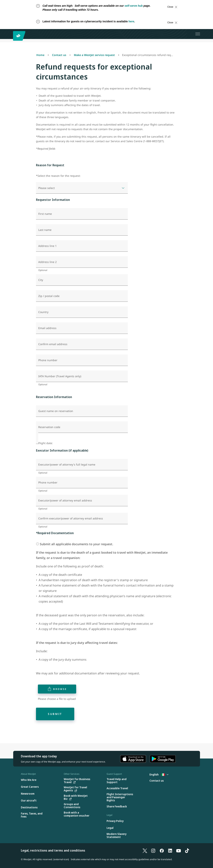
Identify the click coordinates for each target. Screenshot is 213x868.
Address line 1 (47, 246)
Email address (47, 328)
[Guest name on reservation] (82, 411)
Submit (55, 714)
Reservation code (49, 427)
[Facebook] (162, 850)
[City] (82, 280)
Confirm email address (53, 344)
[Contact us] (157, 781)
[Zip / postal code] (82, 296)
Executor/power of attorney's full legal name (67, 465)
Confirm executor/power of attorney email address (71, 518)
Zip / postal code (49, 296)
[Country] (82, 312)
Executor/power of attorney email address (65, 501)
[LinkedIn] (170, 850)
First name (45, 214)
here (131, 21)
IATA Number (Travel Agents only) (60, 376)
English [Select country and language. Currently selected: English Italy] (159, 774)
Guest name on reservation (56, 411)
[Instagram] (153, 850)
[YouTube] (179, 850)
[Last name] (82, 230)
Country (43, 312)
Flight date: (46, 443)
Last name (45, 230)
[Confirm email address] (82, 344)
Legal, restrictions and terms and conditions (53, 850)
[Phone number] (82, 360)
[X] (145, 850)
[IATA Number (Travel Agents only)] (82, 376)
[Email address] (82, 328)
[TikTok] (187, 850)
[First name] (82, 214)
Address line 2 (47, 262)
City (41, 280)
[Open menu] (198, 34)
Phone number (48, 360)
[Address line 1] (82, 246)
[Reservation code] (82, 427)
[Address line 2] (82, 262)
